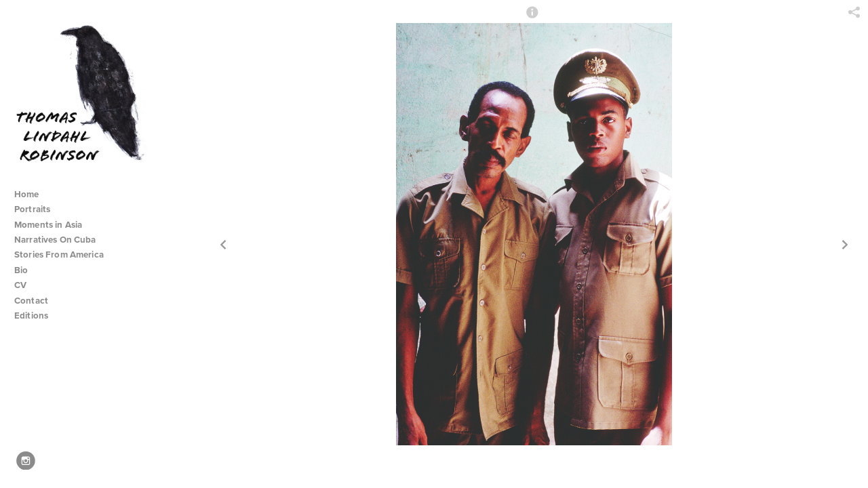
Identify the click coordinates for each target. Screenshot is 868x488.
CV (20, 285)
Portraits (32, 209)
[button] (532, 18)
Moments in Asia (54, 225)
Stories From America (64, 255)
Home (27, 194)
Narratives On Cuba (61, 240)
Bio (21, 270)
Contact (31, 301)
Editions (31, 316)
